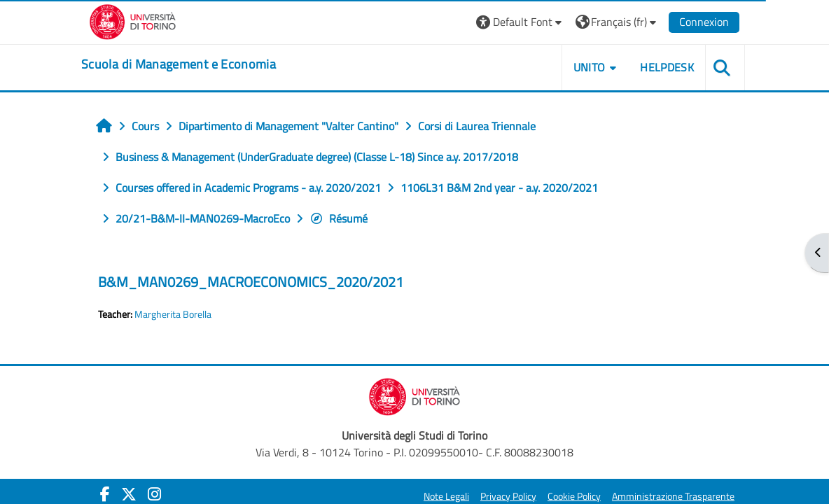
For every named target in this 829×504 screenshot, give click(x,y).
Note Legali (446, 496)
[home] (179, 64)
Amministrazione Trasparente (673, 496)
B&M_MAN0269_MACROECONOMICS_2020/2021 (251, 282)
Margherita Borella (173, 314)
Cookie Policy (574, 496)
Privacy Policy (508, 496)
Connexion (704, 22)
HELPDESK (667, 67)
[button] (521, 22)
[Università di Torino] (133, 20)
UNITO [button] (590, 67)
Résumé (339, 218)
